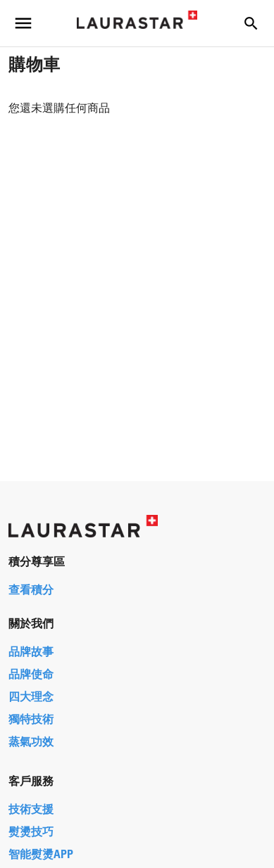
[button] (251, 23)
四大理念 (31, 698)
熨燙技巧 (31, 833)
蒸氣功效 (31, 743)
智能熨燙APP (41, 855)
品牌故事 (31, 653)
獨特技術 (31, 720)
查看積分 (31, 591)
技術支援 (31, 810)
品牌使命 (31, 675)
